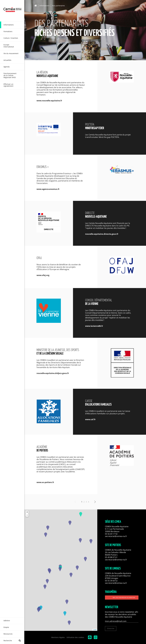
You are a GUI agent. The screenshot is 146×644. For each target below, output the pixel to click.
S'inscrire (111, 628)
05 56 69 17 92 (111, 534)
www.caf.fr (90, 419)
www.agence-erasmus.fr (48, 189)
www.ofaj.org (43, 275)
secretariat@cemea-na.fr (116, 536)
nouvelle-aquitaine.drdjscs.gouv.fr (53, 373)
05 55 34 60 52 (111, 581)
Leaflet (95, 630)
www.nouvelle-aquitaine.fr (49, 101)
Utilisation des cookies (75, 637)
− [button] (27, 515)
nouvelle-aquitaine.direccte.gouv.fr (102, 234)
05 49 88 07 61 (111, 557)
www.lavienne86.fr (94, 326)
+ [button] (27, 512)
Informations (44, 6)
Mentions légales (58, 637)
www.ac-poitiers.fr (45, 482)
